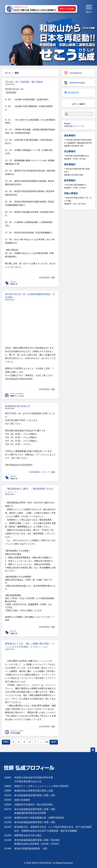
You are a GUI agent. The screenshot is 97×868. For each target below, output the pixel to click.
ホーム (8, 73)
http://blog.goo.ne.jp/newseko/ (19, 379)
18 (47, 742)
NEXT (54, 742)
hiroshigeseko (73, 73)
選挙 (53, 278)
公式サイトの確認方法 (79, 104)
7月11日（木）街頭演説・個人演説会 (24, 82)
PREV (6, 742)
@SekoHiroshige (74, 83)
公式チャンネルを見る (67, 9)
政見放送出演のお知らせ (18, 406)
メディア (45, 472)
